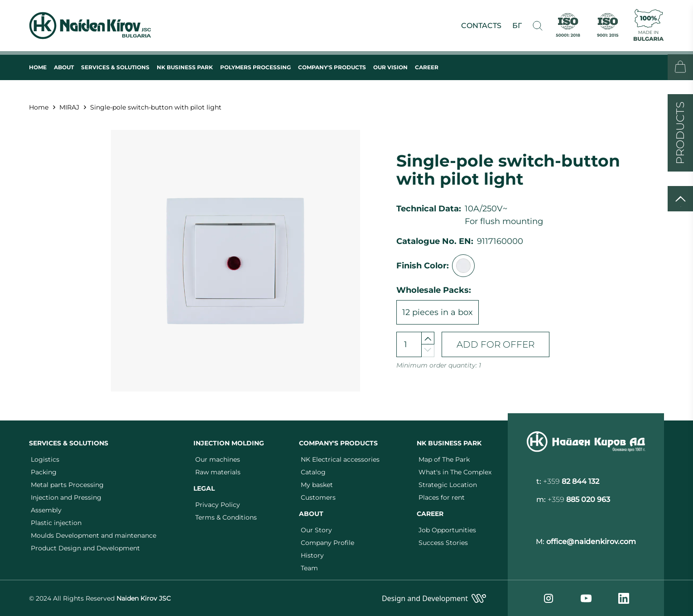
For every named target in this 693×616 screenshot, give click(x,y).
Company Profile (327, 543)
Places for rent (442, 497)
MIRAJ (69, 107)
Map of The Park (444, 459)
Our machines (218, 459)
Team (309, 568)
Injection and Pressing (66, 497)
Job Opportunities (447, 530)
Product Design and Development (85, 548)
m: (573, 499)
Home (39, 107)
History (312, 555)
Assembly (46, 510)
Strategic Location (448, 485)
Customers (318, 497)
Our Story (316, 530)
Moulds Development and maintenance (94, 535)
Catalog (313, 472)
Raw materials (218, 472)
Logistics (45, 459)
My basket (317, 485)
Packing (44, 472)
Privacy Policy (218, 505)
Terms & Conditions (226, 517)
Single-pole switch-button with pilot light (156, 107)
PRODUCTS (680, 133)
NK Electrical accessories (340, 459)
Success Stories (443, 543)
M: (586, 542)
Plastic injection (56, 523)
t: (568, 481)
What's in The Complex (455, 472)
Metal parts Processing (67, 485)
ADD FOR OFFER (496, 344)
